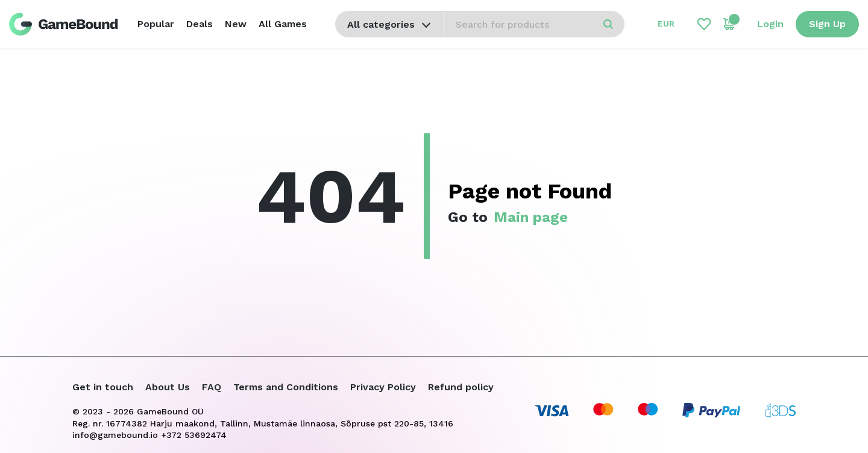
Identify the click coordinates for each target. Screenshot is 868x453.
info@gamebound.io (115, 435)
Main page (531, 217)
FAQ (212, 387)
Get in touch (103, 387)
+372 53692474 (194, 435)
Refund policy (461, 387)
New (236, 24)
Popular (156, 24)
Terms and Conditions (286, 387)
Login (770, 24)
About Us (168, 387)
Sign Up (827, 24)
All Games (283, 24)
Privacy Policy (383, 387)
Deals (200, 24)
